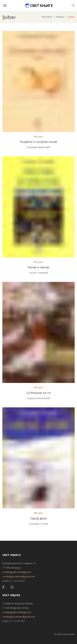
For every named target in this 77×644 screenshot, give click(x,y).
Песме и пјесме (38, 267)
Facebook (3, 587)
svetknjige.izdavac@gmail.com (19, 576)
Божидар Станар (39, 524)
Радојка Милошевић (38, 398)
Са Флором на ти (38, 393)
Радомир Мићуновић (38, 147)
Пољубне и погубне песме (38, 142)
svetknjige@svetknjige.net (17, 572)
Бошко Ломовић (38, 273)
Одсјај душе (39, 518)
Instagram (12, 587)
